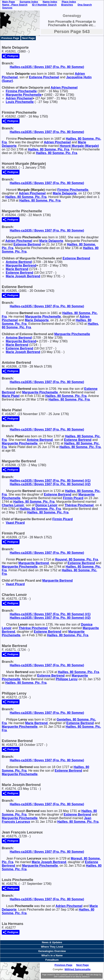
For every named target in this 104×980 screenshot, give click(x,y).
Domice (46, 505)
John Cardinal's (62, 975)
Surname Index (29, 2)
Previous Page (10, 38)
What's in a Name (52, 955)
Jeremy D (86, 977)
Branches (67, 5)
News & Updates (52, 942)
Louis (20, 102)
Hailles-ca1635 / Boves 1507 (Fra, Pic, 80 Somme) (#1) (50, 481)
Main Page (9, 2)
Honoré (79, 146)
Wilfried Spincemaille (78, 969)
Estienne (44, 77)
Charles (13, 505)
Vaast (15, 523)
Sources (7, 8)
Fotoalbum (52, 960)
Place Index (69, 2)
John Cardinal (59, 977)
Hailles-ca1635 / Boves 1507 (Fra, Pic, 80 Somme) (47, 67)
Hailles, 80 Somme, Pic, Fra (49, 149)
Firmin (73, 498)
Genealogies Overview (52, 951)
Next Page (29, 38)
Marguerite (24, 95)
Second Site (73, 975)
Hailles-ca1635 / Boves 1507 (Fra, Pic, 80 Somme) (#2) (50, 484)
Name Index (50, 2)
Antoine (19, 262)
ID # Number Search (44, 5)
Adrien (64, 88)
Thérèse (79, 505)
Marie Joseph (23, 276)
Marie (65, 193)
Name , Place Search (15, 5)
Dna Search (85, 5)
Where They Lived (52, 947)
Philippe (67, 679)
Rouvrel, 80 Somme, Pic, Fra (77, 559)
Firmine (21, 91)
